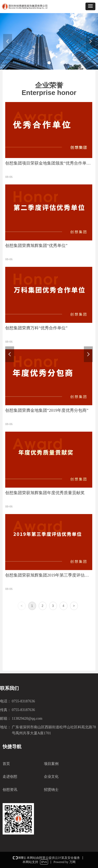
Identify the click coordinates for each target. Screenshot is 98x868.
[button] (90, 6)
